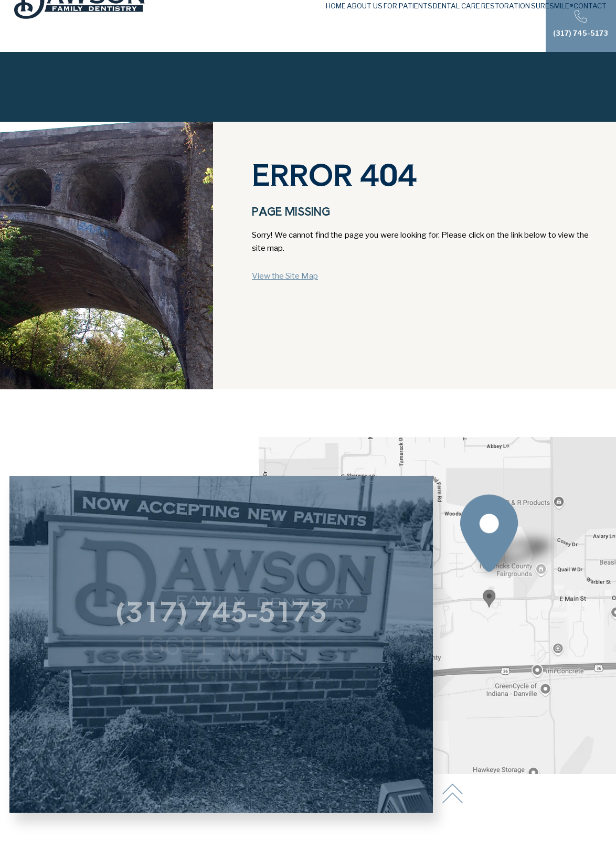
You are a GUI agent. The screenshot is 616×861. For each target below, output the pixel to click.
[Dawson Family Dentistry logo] (79, 26)
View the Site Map (285, 276)
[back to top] (453, 794)
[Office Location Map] (489, 594)
